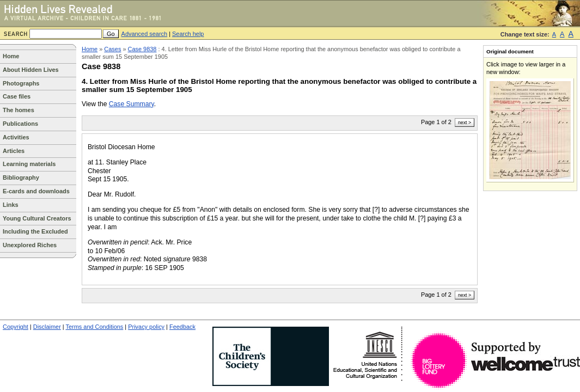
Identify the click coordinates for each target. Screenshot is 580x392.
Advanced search (145, 34)
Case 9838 (142, 49)
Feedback (182, 327)
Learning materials (29, 164)
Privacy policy (146, 327)
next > (465, 122)
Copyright (16, 327)
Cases (112, 49)
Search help (188, 34)
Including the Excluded (35, 231)
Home (11, 56)
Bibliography (21, 177)
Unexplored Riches (30, 245)
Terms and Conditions (95, 327)
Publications (20, 124)
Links (11, 205)
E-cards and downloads (36, 191)
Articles (14, 151)
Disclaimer (47, 327)
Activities (16, 137)
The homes (19, 110)
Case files (17, 96)
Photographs (21, 83)
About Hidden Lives (31, 70)
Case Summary (132, 104)
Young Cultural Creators (37, 218)
